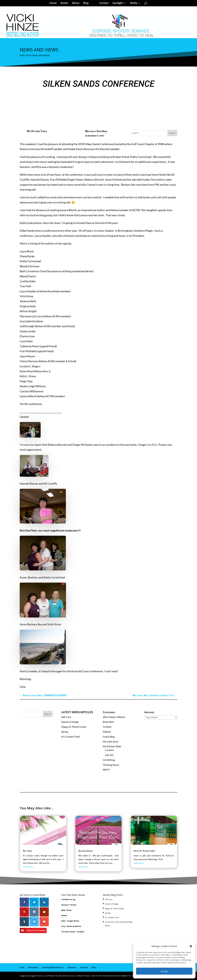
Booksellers (33, 967)
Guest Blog (109, 737)
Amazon (65, 905)
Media (133, 4)
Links (22, 967)
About (77, 4)
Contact (103, 4)
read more (28, 867)
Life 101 (109, 755)
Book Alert (109, 722)
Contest (107, 727)
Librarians (72, 967)
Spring (65, 732)
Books (65, 4)
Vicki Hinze (102, 131)
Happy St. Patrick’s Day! (74, 727)
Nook (69, 910)
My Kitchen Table (37, 131)
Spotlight (117, 4)
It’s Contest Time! (71, 737)
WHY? (106, 770)
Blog (87, 4)
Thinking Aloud (111, 765)
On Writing (109, 760)
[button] (191, 946)
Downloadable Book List (53, 967)
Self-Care (66, 717)
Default (107, 732)
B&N (63, 910)
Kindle (73, 905)
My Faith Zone (111, 741)
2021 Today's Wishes (114, 717)
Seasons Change (70, 722)
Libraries (84, 967)
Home (54, 4)
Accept (164, 971)
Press (94, 967)
